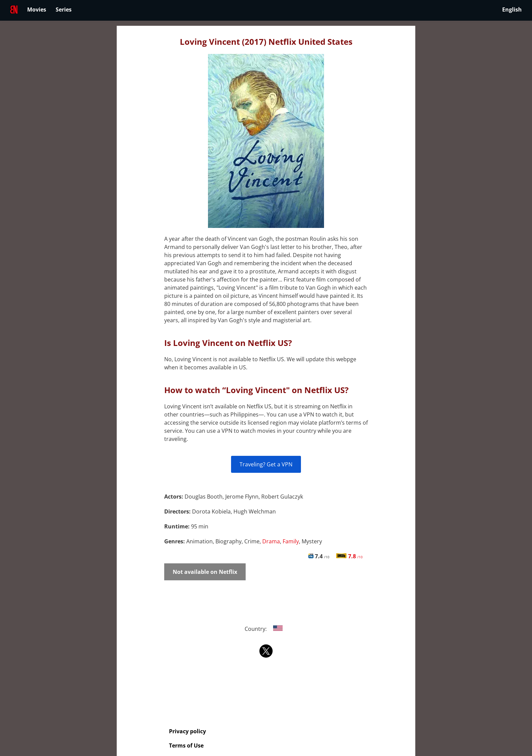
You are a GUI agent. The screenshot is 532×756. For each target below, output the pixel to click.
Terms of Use (186, 745)
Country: (266, 629)
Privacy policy (187, 731)
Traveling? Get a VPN (266, 464)
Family (291, 541)
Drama (271, 541)
